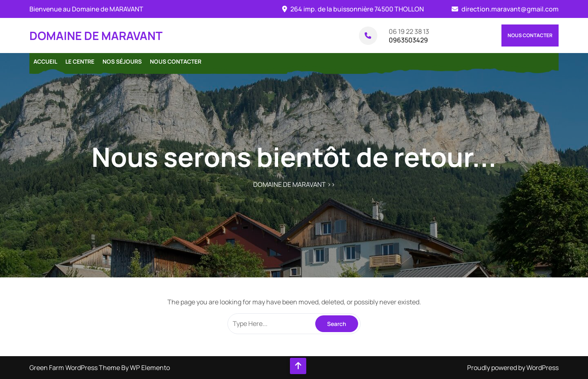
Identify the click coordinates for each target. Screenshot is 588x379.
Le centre (80, 61)
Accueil (45, 61)
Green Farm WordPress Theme (75, 368)
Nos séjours (122, 61)
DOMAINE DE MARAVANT (96, 35)
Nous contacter (530, 35)
